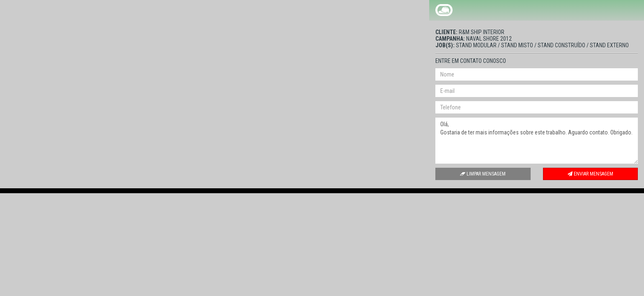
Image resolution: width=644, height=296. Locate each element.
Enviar (590, 174)
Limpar (483, 174)
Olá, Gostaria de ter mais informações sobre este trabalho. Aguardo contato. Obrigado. (537, 141)
